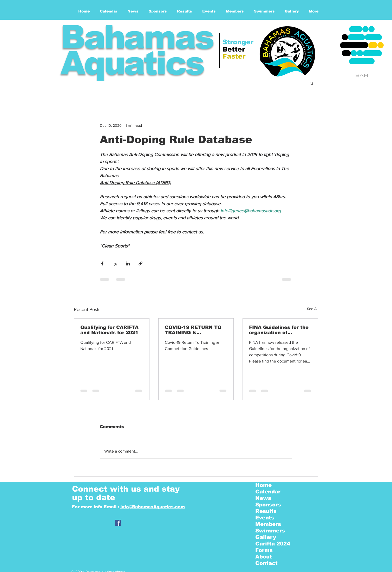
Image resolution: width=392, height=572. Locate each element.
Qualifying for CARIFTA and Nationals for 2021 (109, 330)
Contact (266, 563)
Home (263, 485)
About (264, 557)
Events (265, 518)
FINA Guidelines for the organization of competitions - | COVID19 (279, 330)
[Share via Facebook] (102, 263)
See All (313, 309)
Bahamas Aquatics (136, 50)
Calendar (268, 492)
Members (268, 524)
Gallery (266, 537)
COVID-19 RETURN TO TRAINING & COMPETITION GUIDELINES (193, 330)
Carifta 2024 (273, 544)
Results (266, 511)
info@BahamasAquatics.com (153, 507)
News (263, 498)
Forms (264, 550)
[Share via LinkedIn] (128, 263)
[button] (312, 83)
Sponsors (268, 505)
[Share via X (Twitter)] (115, 263)
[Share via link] (141, 263)
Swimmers (270, 531)
